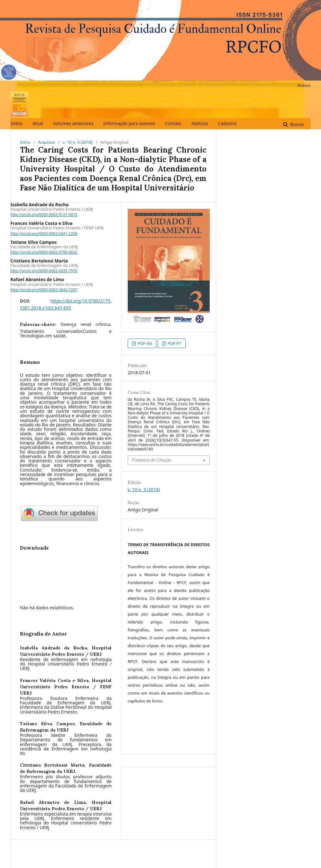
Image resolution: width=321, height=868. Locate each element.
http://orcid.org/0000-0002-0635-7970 (44, 271)
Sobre (16, 123)
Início (25, 142)
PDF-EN (144, 343)
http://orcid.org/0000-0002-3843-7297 (44, 290)
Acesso (304, 85)
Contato (173, 123)
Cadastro (228, 123)
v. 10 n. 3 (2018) (78, 142)
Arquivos (47, 142)
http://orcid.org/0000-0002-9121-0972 (44, 215)
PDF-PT (174, 343)
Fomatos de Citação (152, 460)
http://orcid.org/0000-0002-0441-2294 (44, 234)
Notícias (200, 123)
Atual (38, 123)
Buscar (297, 124)
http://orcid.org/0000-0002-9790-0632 (44, 252)
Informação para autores (129, 123)
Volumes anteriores (73, 123)
